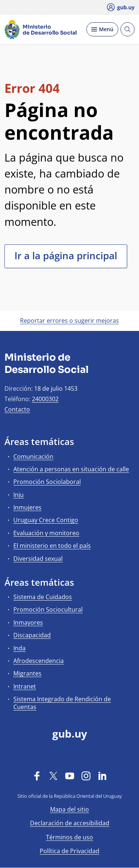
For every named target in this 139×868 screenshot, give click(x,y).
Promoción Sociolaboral (47, 482)
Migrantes (27, 673)
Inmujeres (27, 507)
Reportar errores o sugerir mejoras (69, 321)
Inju (19, 495)
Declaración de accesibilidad (70, 823)
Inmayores (28, 622)
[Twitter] (53, 776)
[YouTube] (70, 776)
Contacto (17, 409)
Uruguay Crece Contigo (46, 520)
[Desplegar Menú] (102, 29)
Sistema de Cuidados (43, 597)
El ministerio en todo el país (52, 546)
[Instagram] (86, 776)
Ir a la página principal (66, 256)
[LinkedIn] (102, 776)
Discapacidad (32, 635)
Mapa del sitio (69, 809)
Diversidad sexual (38, 559)
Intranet (25, 686)
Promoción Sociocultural (48, 609)
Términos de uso (69, 837)
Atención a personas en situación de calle (71, 469)
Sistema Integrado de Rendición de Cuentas (62, 703)
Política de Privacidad (69, 851)
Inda (19, 648)
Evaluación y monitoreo (46, 533)
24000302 (45, 399)
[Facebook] (37, 776)
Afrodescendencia (39, 661)
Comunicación (33, 456)
